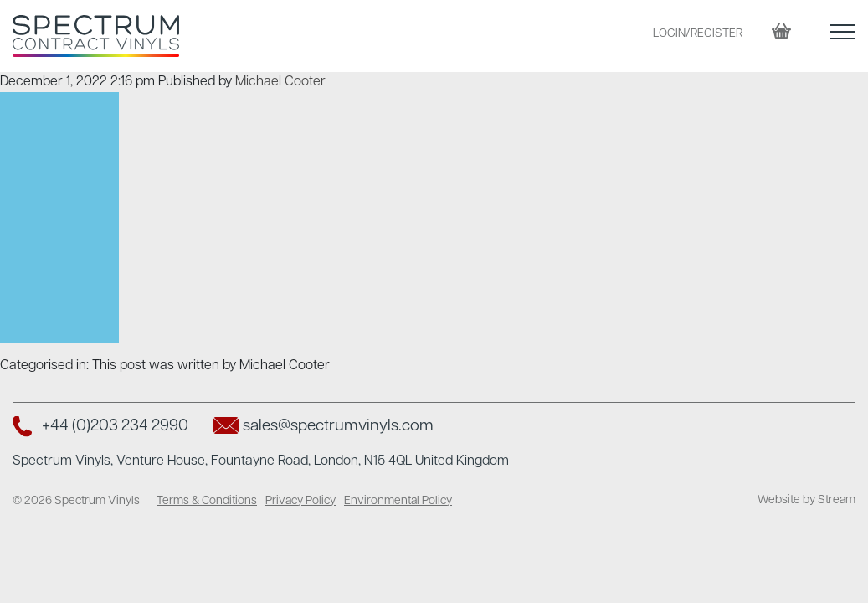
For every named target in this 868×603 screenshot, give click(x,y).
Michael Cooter (280, 82)
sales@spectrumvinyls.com (338, 427)
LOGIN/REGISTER (698, 34)
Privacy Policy (300, 501)
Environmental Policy (398, 501)
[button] (843, 36)
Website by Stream (806, 500)
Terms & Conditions (207, 501)
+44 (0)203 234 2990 (115, 427)
